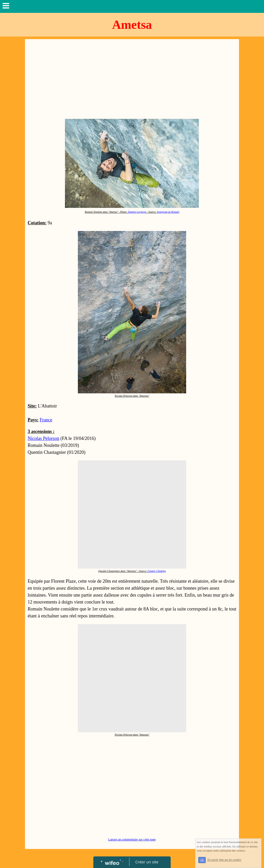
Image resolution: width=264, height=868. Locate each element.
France (46, 420)
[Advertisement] (132, 80)
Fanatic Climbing (157, 571)
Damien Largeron (137, 212)
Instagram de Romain (168, 212)
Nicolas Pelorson (43, 438)
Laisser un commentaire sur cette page (132, 839)
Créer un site (147, 862)
